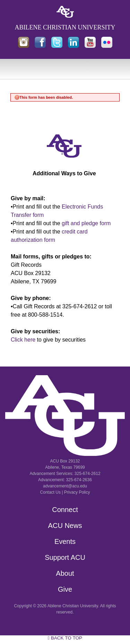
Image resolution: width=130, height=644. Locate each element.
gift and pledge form (86, 223)
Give (65, 589)
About (65, 573)
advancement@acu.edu (65, 486)
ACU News (65, 526)
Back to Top (65, 638)
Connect (65, 510)
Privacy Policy (77, 492)
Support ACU (65, 557)
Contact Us (50, 492)
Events (65, 541)
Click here (23, 340)
